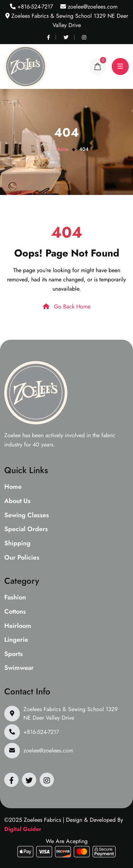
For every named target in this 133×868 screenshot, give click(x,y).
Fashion (15, 598)
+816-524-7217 (34, 7)
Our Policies (22, 558)
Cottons (15, 612)
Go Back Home (67, 306)
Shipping (17, 544)
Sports (13, 654)
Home (62, 149)
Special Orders (26, 529)
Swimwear (19, 668)
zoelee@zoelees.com (92, 7)
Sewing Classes (27, 515)
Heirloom (18, 626)
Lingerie (16, 640)
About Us (17, 501)
